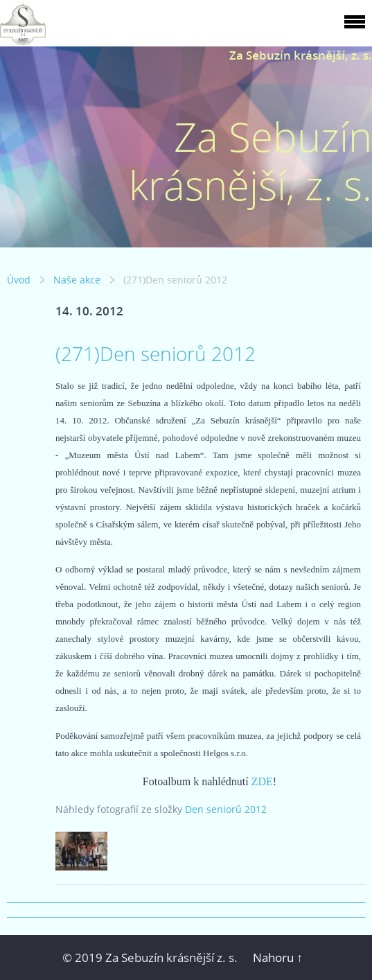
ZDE (262, 781)
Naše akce (77, 280)
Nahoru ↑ (278, 957)
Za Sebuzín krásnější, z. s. (301, 55)
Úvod (19, 280)
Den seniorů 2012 (226, 809)
